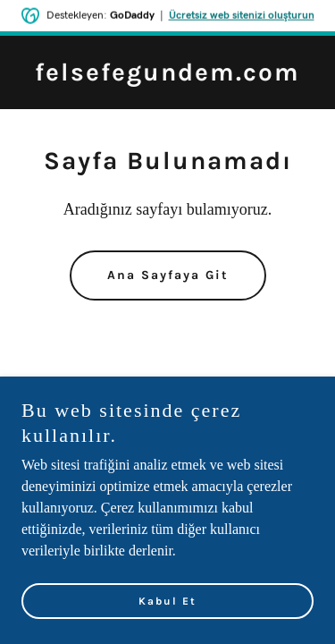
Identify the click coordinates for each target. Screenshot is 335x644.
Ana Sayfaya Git (168, 275)
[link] (167, 76)
